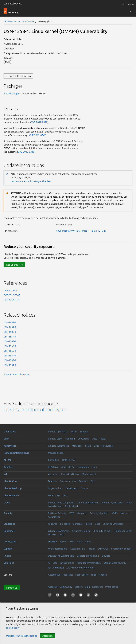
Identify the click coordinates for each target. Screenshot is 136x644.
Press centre (112, 587)
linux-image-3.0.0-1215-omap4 (73, 231)
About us (53, 587)
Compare (78, 524)
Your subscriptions (58, 549)
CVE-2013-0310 (26, 152)
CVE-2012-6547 (37, 135)
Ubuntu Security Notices (19, 21)
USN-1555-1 (10, 351)
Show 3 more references (16, 374)
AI (49, 563)
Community (83, 467)
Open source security (115, 563)
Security (8, 513)
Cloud (7, 502)
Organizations (55, 488)
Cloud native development (81, 568)
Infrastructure (67, 563)
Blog (87, 587)
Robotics (8, 467)
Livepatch (82, 513)
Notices (125, 513)
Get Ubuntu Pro (14, 265)
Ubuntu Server (11, 495)
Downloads (10, 542)
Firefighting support (122, 549)
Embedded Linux (70, 474)
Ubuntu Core (10, 481)
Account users (77, 549)
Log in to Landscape (113, 524)
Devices (106, 556)
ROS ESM (53, 467)
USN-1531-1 (10, 365)
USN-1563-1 (10, 341)
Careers (79, 587)
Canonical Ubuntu (13, 4)
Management (89, 474)
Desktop (52, 542)
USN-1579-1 (10, 337)
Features (53, 481)
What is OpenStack (58, 432)
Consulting (83, 439)
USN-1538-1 (10, 360)
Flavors (84, 488)
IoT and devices (56, 568)
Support (84, 432)
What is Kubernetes (58, 446)
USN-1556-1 (10, 346)
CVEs (115, 513)
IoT (5, 474)
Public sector (82, 575)
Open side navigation (20, 76)
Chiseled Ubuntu (81, 531)
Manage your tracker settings (22, 636)
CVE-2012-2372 (39, 122)
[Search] (123, 4)
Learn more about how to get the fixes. (31, 181)
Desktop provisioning (88, 556)
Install (74, 432)
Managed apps (56, 453)
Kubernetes (10, 446)
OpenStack (10, 432)
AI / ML (7, 460)
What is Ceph (55, 439)
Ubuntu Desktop (13, 488)
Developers (72, 488)
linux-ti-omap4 (11, 93)
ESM (72, 513)
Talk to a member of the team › (35, 409)
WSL (72, 542)
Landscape (9, 524)
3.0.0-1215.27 (99, 231)
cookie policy (13, 628)
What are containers (59, 531)
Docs (94, 439)
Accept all (47, 636)
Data (55, 563)
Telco (94, 575)
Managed (70, 439)
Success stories (68, 481)
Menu (131, 4)
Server (63, 542)
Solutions (9, 563)
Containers (9, 531)
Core (80, 542)
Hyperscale (54, 495)
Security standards (100, 513)
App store (53, 474)
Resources (107, 446)
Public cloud (71, 506)
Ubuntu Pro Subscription (61, 556)
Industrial (68, 575)
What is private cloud (88, 502)
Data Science (69, 460)
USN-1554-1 (10, 355)
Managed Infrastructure (89, 563)
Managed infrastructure (16, 453)
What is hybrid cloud (113, 502)
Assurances (54, 517)
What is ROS (67, 467)
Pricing (91, 549)
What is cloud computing (61, 502)
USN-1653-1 (10, 322)
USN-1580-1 (10, 332)
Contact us (12, 588)
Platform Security (57, 513)
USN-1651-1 (10, 327)
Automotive (54, 575)
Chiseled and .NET (102, 531)
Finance (103, 575)
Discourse (103, 549)
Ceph (6, 439)
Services (83, 481)
